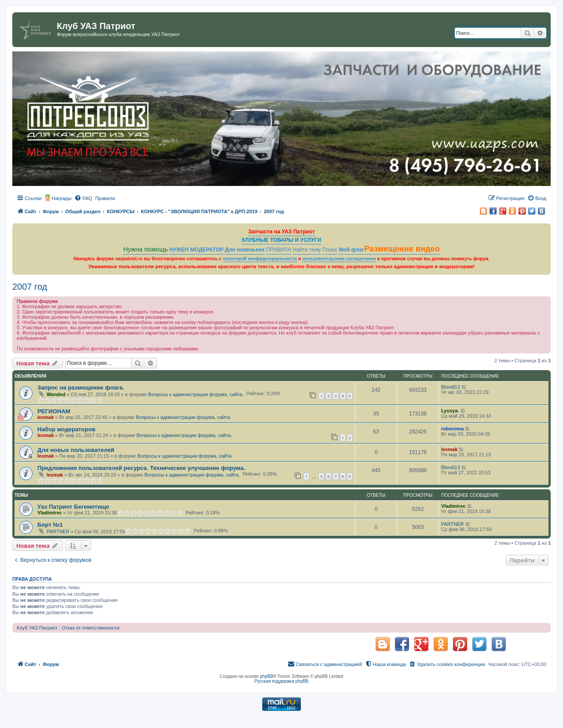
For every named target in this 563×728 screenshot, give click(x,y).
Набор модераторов (66, 429)
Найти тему (307, 250)
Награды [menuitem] (62, 198)
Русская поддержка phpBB (281, 681)
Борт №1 (50, 525)
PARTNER (58, 531)
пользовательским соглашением (339, 259)
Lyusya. (450, 411)
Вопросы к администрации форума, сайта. (196, 394)
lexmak (46, 417)
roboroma (452, 429)
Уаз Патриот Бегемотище (73, 507)
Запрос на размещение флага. (81, 388)
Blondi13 (451, 387)
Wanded (56, 394)
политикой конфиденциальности (260, 259)
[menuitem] (83, 198)
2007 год (30, 287)
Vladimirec (50, 513)
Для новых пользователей (76, 450)
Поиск (330, 250)
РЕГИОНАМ (54, 411)
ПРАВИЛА (279, 250)
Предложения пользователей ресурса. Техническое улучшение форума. (141, 468)
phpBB (267, 676)
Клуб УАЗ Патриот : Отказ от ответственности (68, 628)
